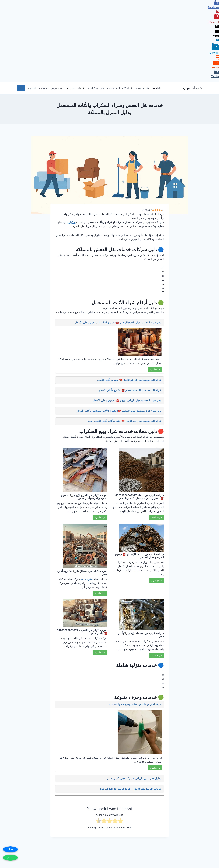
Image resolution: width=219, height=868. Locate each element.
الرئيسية (156, 88)
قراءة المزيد (155, 369)
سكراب (72, 222)
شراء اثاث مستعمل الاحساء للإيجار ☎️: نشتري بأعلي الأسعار (130, 390)
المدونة (32, 88)
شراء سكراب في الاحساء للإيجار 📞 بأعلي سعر (141, 635)
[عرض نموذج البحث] (21, 88)
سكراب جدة (87, 579)
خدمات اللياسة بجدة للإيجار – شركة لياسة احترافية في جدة (131, 789)
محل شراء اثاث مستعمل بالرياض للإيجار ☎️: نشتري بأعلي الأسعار (127, 400)
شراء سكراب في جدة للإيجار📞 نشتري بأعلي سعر (82, 573)
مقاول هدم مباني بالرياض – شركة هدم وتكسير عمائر (134, 779)
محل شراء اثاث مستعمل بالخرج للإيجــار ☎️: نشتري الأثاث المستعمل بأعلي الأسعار (118, 323)
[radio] (121, 821)
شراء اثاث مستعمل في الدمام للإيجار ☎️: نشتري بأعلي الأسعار (129, 380)
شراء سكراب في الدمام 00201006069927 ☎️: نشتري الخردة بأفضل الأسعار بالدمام (140, 497)
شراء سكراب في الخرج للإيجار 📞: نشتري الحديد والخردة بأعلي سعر (84, 497)
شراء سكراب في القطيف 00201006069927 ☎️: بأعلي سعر (82, 632)
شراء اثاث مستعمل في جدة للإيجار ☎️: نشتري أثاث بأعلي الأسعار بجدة (124, 421)
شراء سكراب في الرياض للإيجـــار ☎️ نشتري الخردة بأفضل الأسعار (139, 556)
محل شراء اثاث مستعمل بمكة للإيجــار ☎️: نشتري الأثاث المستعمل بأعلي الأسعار (119, 411)
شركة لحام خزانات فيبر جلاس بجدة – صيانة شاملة (135, 704)
